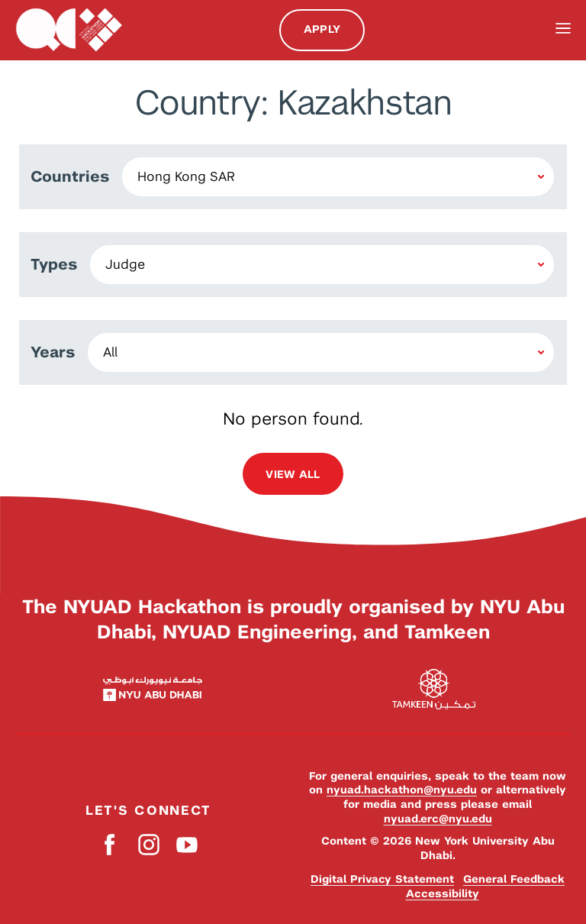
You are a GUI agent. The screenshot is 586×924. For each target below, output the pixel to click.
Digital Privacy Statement (382, 879)
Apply (322, 29)
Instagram (148, 844)
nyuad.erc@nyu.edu (438, 819)
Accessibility (443, 893)
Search (531, 30)
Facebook (110, 844)
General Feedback (514, 879)
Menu (563, 29)
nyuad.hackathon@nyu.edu (402, 790)
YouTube (187, 844)
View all (293, 474)
